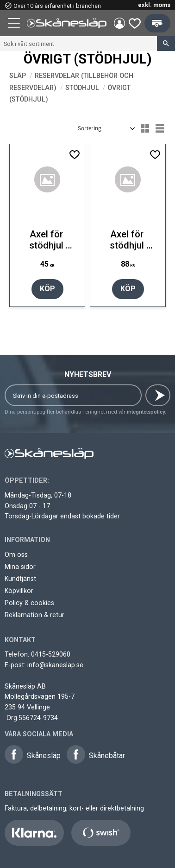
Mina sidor (20, 567)
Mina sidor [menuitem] (119, 23)
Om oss (16, 555)
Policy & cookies (29, 603)
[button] (15, 25)
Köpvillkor (19, 591)
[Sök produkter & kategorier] (78, 44)
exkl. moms (154, 5)
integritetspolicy (146, 412)
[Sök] (166, 44)
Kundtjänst (20, 579)
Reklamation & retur (34, 615)
